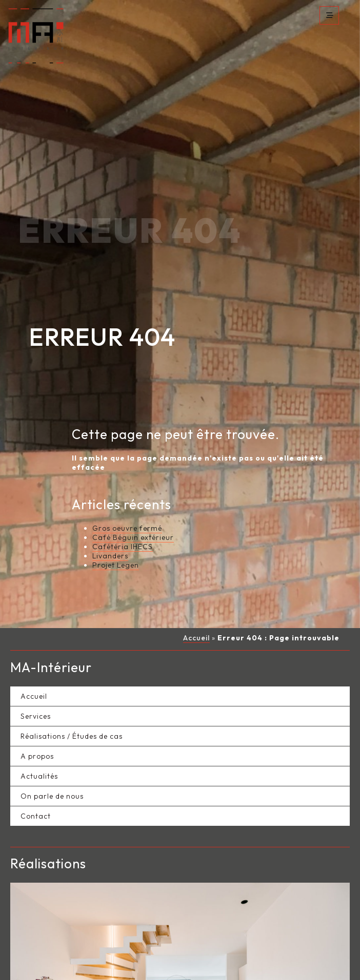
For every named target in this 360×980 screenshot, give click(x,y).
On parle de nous (52, 755)
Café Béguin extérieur (133, 496)
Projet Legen (116, 524)
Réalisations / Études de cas (72, 695)
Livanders (110, 515)
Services (36, 675)
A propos (37, 715)
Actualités (39, 735)
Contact (36, 775)
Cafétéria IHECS (123, 506)
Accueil (196, 597)
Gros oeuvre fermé (127, 487)
